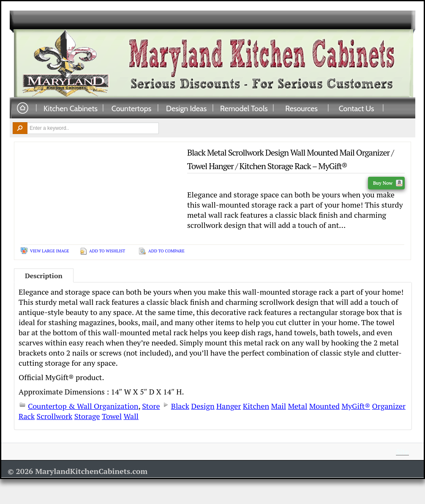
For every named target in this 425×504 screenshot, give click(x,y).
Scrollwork (55, 416)
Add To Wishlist (107, 251)
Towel (112, 416)
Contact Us (357, 108)
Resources (301, 108)
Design (203, 406)
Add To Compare (166, 251)
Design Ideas (186, 108)
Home (22, 108)
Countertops (131, 108)
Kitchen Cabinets (71, 108)
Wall (131, 416)
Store (151, 406)
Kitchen (256, 406)
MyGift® (356, 406)
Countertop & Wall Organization (83, 406)
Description (44, 276)
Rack (27, 416)
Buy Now (388, 183)
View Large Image (50, 251)
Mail (279, 406)
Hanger (229, 406)
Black (180, 406)
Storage (87, 416)
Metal (297, 406)
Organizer (388, 406)
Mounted (324, 406)
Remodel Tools (244, 108)
